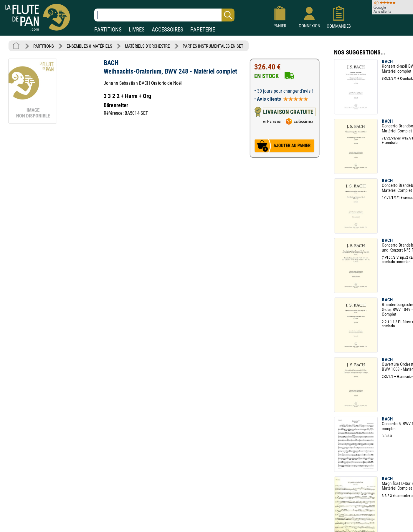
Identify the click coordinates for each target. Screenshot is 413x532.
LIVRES (137, 30)
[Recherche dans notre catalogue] (164, 15)
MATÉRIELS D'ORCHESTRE (147, 46)
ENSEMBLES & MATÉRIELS (89, 46)
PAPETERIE (203, 30)
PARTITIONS (108, 30)
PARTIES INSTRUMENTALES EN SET (212, 46)
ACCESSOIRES (167, 30)
